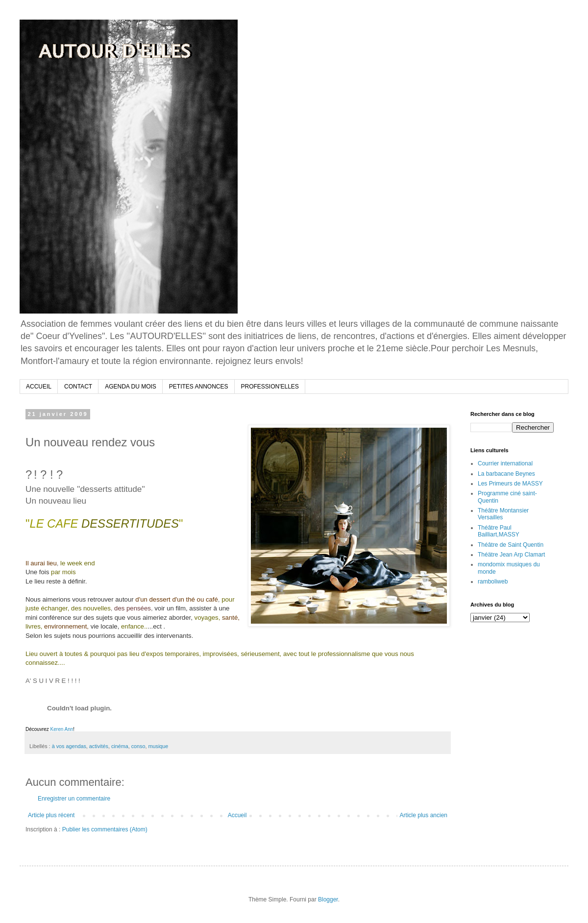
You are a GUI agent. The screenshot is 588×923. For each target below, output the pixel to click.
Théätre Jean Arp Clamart (511, 555)
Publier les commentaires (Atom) (105, 829)
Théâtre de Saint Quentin (511, 545)
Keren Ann (62, 729)
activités (99, 746)
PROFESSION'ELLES (270, 387)
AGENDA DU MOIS (131, 387)
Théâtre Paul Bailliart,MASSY (499, 531)
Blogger (328, 899)
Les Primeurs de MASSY (510, 484)
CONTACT (78, 387)
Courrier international (505, 463)
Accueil (237, 815)
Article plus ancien (424, 815)
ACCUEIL (39, 387)
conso (138, 746)
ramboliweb (493, 582)
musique (159, 746)
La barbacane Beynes (506, 474)
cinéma (120, 746)
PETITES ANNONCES (199, 387)
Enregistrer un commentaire (74, 799)
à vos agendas (69, 746)
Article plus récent (51, 815)
